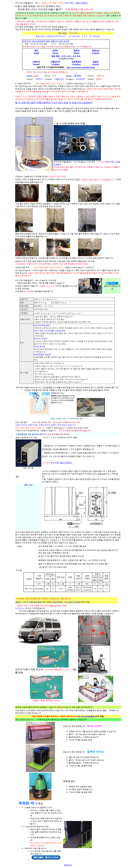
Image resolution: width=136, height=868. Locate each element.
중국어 (78, 76)
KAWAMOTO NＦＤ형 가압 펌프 (66, 602)
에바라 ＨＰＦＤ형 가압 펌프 (29, 602)
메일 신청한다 (81, 3)
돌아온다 (68, 865)
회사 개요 (63, 33)
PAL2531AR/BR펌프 (86, 716)
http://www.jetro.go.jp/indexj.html (81, 67)
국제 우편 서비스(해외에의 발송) (37, 41)
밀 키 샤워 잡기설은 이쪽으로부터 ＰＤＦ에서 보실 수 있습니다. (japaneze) (54, 102)
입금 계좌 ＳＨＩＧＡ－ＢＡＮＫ (66, 56)
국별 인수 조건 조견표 (60, 41)
